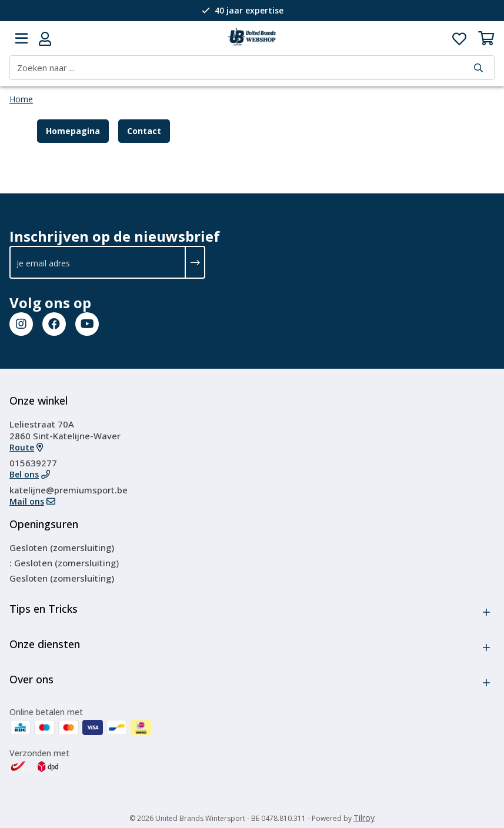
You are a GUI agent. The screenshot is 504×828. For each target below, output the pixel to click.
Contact (144, 131)
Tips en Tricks (44, 609)
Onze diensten (45, 644)
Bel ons (24, 474)
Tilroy (364, 818)
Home (21, 99)
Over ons (31, 679)
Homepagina (73, 131)
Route (22, 447)
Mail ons (27, 501)
